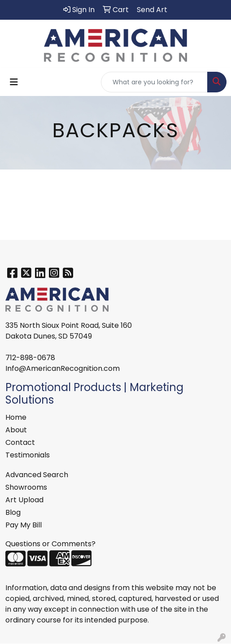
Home (16, 417)
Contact (20, 442)
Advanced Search (37, 475)
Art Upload (24, 500)
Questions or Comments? (50, 544)
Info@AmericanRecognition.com (63, 368)
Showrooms (26, 487)
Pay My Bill (24, 525)
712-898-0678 (30, 358)
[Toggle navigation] (14, 82)
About (16, 430)
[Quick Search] (154, 82)
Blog (13, 512)
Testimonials (28, 455)
